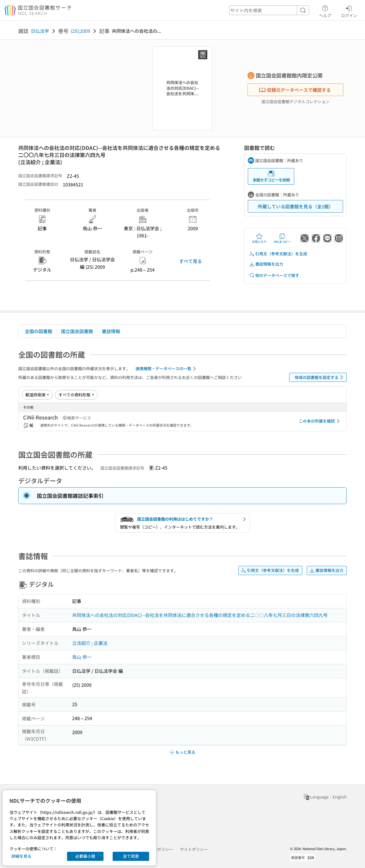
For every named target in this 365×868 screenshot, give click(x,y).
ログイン (349, 11)
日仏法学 (40, 31)
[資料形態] (76, 395)
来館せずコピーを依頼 (271, 176)
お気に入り (259, 238)
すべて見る (190, 261)
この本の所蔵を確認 (320, 421)
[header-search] (269, 10)
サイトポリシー (194, 849)
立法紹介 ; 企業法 (90, 643)
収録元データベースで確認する (295, 90)
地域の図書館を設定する (320, 377)
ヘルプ (325, 11)
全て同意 (131, 856)
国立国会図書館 (77, 331)
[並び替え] (37, 395)
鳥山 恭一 (82, 657)
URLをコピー (282, 238)
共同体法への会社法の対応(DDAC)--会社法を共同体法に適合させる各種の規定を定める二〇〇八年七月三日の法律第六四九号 (200, 615)
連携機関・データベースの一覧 (167, 369)
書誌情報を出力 (266, 264)
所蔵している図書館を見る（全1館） (296, 206)
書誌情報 (111, 331)
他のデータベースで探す (274, 275)
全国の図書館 (38, 331)
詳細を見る (21, 856)
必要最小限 (85, 856)
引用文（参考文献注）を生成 (278, 254)
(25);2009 (80, 31)
